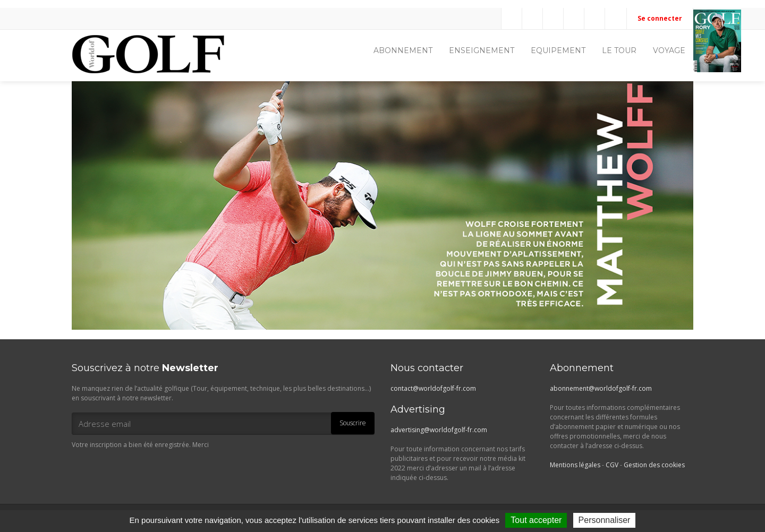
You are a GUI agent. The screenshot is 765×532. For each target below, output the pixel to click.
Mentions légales (575, 465)
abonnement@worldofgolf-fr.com (601, 388)
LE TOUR (619, 50)
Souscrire (353, 423)
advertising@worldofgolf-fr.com (439, 430)
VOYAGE (669, 50)
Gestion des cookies (654, 465)
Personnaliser (605, 520)
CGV (612, 465)
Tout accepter (536, 520)
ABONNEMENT (403, 50)
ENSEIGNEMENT (482, 50)
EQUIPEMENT (558, 50)
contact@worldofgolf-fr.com (433, 388)
